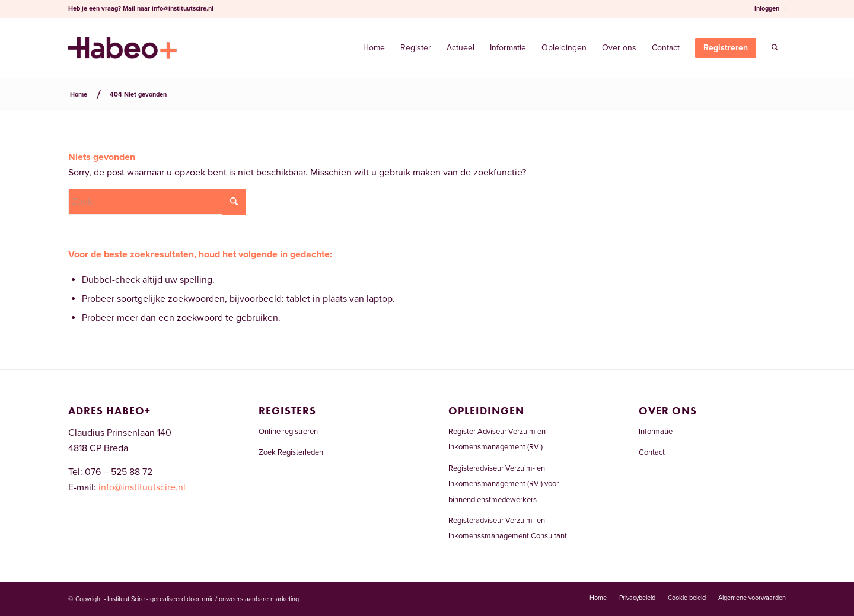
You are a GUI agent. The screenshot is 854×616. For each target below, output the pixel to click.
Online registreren (288, 432)
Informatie (656, 432)
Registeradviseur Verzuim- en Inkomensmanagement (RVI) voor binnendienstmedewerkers (504, 484)
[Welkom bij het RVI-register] (122, 48)
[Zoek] (775, 48)
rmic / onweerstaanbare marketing (250, 599)
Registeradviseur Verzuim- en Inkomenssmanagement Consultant (508, 528)
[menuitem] (767, 9)
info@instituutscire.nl (183, 9)
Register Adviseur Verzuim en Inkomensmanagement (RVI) (497, 439)
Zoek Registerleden (291, 452)
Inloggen (767, 9)
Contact (652, 452)
